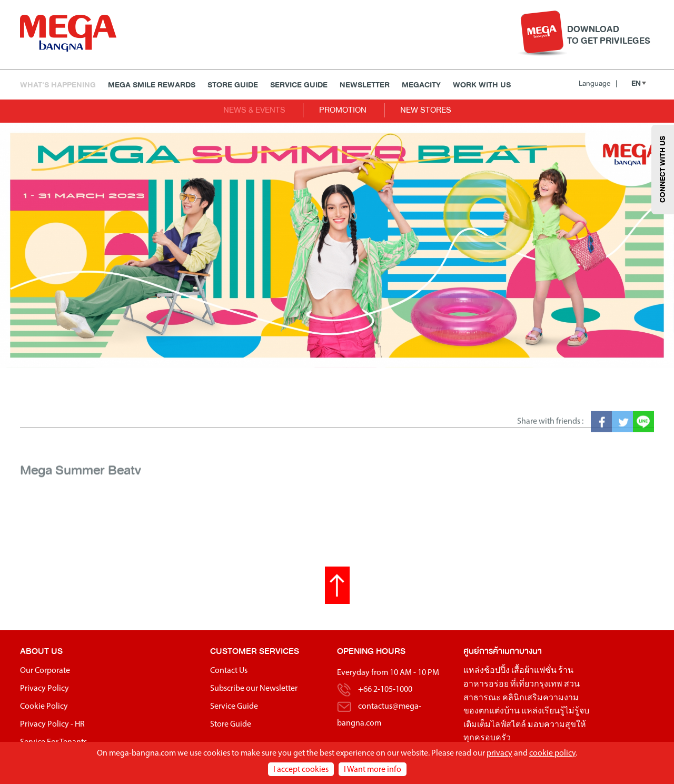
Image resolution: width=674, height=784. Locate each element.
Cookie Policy (44, 707)
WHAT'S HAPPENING (58, 85)
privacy (499, 753)
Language (598, 83)
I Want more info (373, 770)
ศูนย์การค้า (483, 651)
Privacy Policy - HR (52, 725)
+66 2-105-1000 (385, 690)
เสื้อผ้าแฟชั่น (534, 671)
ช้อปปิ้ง (497, 671)
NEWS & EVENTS (254, 110)
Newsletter (365, 85)
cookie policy (552, 753)
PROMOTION (343, 110)
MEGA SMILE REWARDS (152, 85)
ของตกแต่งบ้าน (492, 711)
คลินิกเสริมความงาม (541, 698)
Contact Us (229, 671)
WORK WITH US (482, 85)
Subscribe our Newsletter (254, 689)
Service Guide (299, 85)
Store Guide (233, 85)
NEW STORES (426, 110)
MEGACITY (421, 85)
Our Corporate (45, 671)
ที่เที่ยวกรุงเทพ (536, 684)
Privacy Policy (44, 689)
